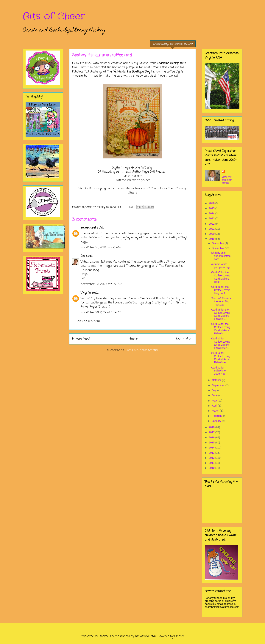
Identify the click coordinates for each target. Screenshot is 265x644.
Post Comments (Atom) (142, 350)
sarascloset (88, 228)
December (218, 243)
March (216, 411)
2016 (212, 437)
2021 (212, 229)
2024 (212, 213)
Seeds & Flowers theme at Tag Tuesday (221, 301)
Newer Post (81, 339)
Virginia (86, 293)
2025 (212, 208)
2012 (212, 458)
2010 (212, 468)
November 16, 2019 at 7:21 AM (101, 248)
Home (133, 339)
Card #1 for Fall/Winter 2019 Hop (219, 371)
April (215, 406)
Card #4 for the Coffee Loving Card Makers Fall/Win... (221, 329)
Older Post (184, 339)
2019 (212, 239)
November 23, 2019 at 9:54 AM (101, 284)
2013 (212, 453)
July (215, 390)
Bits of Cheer (54, 16)
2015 (212, 443)
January (217, 421)
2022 (212, 224)
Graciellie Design (168, 63)
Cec (83, 256)
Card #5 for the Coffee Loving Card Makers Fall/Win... (221, 314)
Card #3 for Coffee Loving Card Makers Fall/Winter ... (221, 343)
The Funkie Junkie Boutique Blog (129, 72)
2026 (212, 203)
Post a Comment (88, 321)
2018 (212, 427)
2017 (212, 432)
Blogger (179, 636)
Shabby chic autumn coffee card (221, 256)
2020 (212, 234)
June (215, 395)
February (217, 416)
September (219, 385)
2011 (212, 463)
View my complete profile (227, 180)
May (215, 401)
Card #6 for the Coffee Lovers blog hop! (221, 290)
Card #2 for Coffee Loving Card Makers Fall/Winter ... (221, 358)
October (217, 380)
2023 (212, 218)
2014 (212, 448)
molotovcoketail (146, 636)
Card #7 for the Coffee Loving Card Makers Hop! (221, 277)
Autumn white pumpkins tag (220, 266)
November (218, 248)
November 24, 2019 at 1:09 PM (101, 313)
